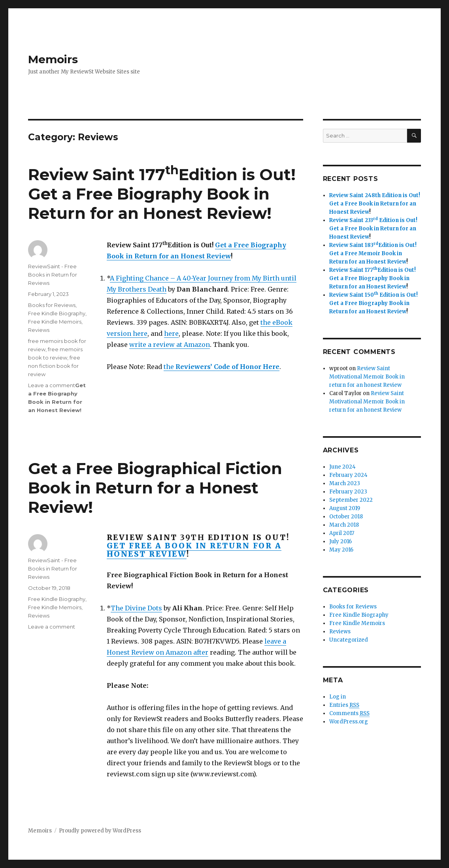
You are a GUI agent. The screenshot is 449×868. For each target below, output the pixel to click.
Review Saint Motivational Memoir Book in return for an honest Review (367, 377)
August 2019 (345, 508)
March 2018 (344, 525)
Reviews (39, 330)
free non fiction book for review (54, 366)
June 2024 (342, 467)
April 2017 (342, 533)
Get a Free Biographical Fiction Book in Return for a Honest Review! (155, 488)
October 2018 (346, 517)
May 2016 (341, 550)
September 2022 (351, 500)
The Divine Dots (136, 608)
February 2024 (348, 475)
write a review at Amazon (170, 345)
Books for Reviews (52, 305)
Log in (338, 697)
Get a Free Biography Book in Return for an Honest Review (149, 203)
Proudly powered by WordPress (100, 831)
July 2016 (341, 541)
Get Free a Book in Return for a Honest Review (194, 550)
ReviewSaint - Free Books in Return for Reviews (53, 275)
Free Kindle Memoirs (55, 322)
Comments (349, 714)
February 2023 (348, 492)
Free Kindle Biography (57, 313)
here (171, 333)
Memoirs (53, 59)
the (222, 367)
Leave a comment (52, 385)
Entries (344, 705)
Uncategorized (349, 640)
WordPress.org (349, 722)
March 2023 (345, 483)
